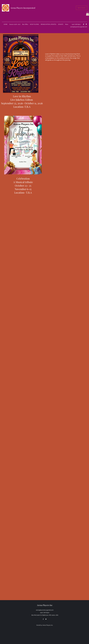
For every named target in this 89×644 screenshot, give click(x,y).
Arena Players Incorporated (23, 8)
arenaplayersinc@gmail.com (79, 27)
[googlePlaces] (86, 24)
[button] (82, 8)
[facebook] (84, 24)
